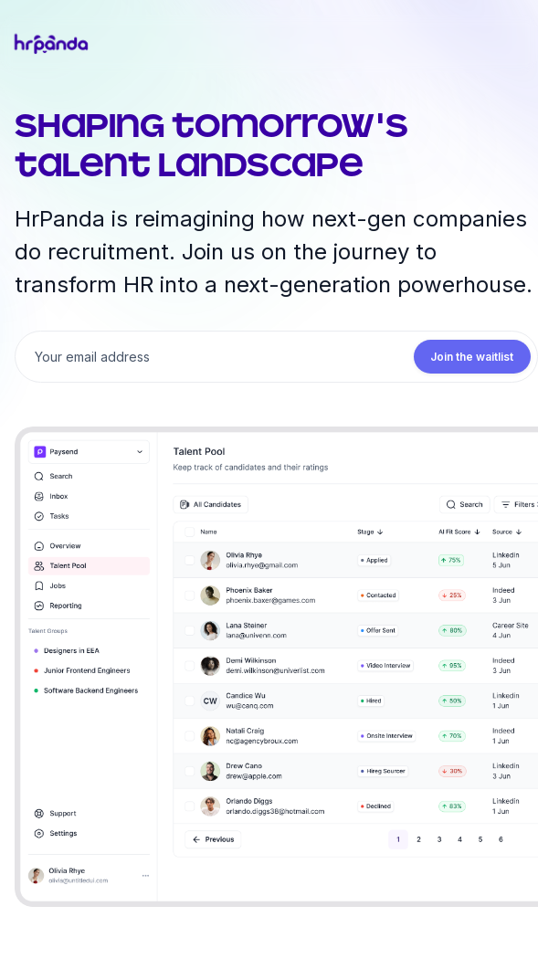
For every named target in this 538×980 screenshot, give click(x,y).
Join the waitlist (472, 357)
